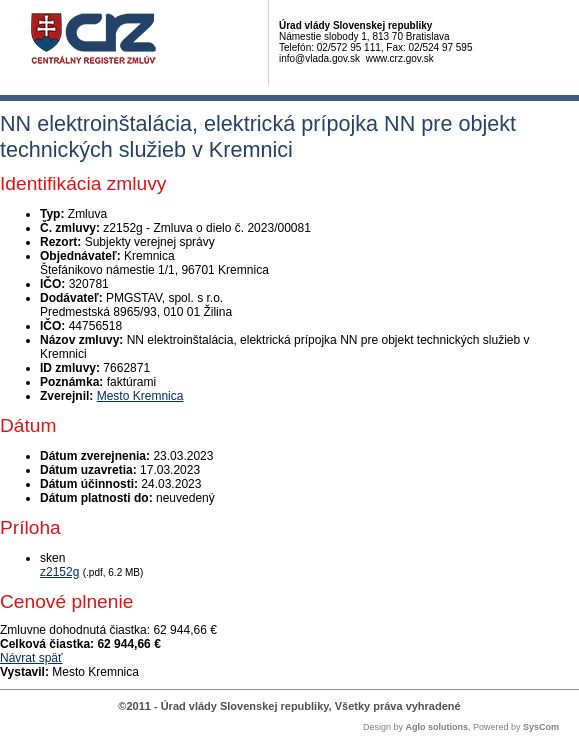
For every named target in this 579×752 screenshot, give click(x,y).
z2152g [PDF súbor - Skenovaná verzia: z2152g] (59, 572)
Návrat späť (31, 658)
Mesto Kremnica (140, 396)
